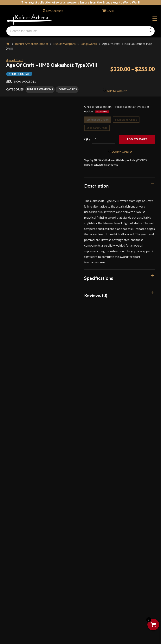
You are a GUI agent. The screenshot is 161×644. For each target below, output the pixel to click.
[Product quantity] (103, 139)
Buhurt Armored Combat (32, 44)
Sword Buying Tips (23, 511)
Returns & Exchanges (24, 503)
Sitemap (16, 602)
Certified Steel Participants (28, 536)
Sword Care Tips (21, 520)
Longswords (89, 44)
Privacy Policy (20, 553)
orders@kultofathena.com (24, 433)
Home (8, 43)
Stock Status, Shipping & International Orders (40, 495)
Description (96, 185)
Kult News (17, 478)
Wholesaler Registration (26, 586)
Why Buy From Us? (23, 454)
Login (10, 443)
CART (110, 11)
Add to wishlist (115, 90)
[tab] (120, 185)
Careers (16, 594)
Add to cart (137, 139)
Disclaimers (18, 569)
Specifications (99, 278)
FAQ (13, 462)
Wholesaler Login (32, 443)
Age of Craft (15, 60)
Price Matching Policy (25, 544)
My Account (54, 11)
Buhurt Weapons (64, 44)
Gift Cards (17, 487)
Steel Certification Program (29, 528)
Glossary (16, 470)
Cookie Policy (20, 561)
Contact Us (18, 611)
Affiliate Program (22, 578)
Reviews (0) (96, 295)
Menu (155, 19)
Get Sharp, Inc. (20, 627)
